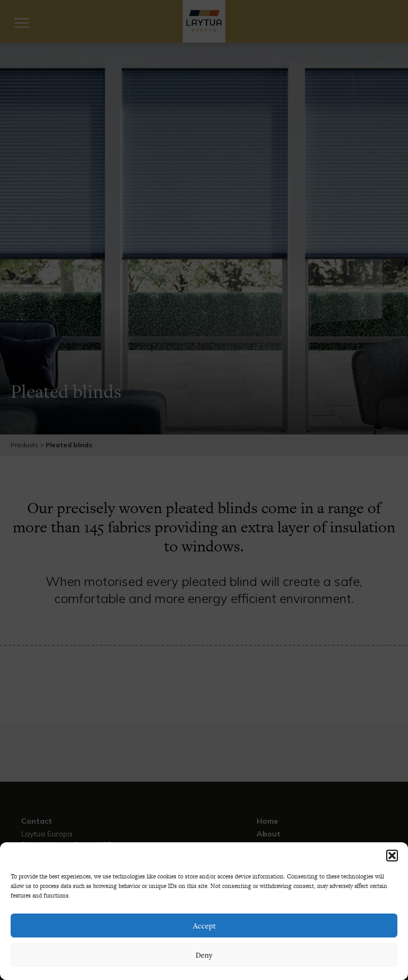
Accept (204, 925)
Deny (204, 955)
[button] (392, 856)
